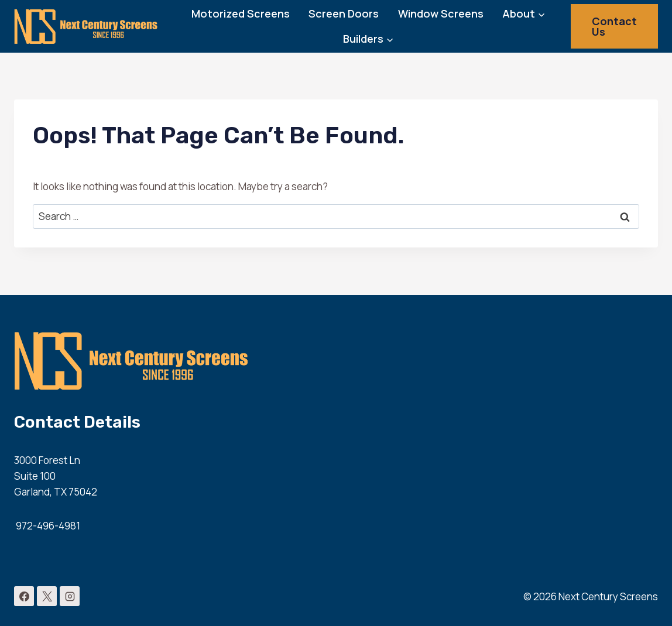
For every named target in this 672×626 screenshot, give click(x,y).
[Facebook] (24, 596)
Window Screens (441, 13)
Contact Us (614, 26)
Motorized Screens (241, 13)
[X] (47, 596)
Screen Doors (344, 13)
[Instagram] (70, 596)
